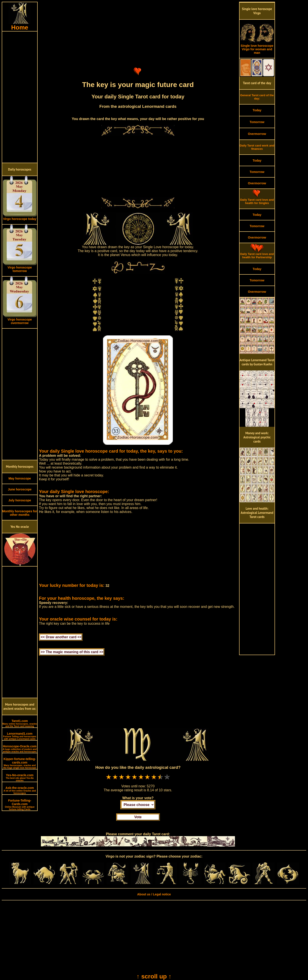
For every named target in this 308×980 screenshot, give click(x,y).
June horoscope (20, 489)
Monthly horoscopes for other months (20, 513)
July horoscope (20, 500)
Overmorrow (257, 134)
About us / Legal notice (154, 894)
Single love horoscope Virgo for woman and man (257, 48)
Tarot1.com (20, 723)
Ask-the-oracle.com (20, 790)
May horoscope (20, 478)
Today (257, 110)
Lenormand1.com (20, 736)
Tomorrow (257, 122)
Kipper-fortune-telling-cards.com (20, 763)
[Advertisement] (20, 97)
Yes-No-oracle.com (20, 778)
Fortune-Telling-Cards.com (20, 805)
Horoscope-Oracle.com (20, 749)
